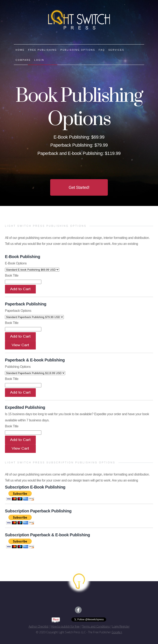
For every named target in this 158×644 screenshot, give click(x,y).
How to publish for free (65, 626)
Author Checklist (39, 626)
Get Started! (79, 187)
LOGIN (39, 60)
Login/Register (121, 626)
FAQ (102, 50)
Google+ (117, 632)
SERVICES (116, 50)
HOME (20, 50)
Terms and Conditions (96, 626)
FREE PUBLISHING (43, 50)
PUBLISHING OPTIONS (78, 50)
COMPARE (23, 60)
